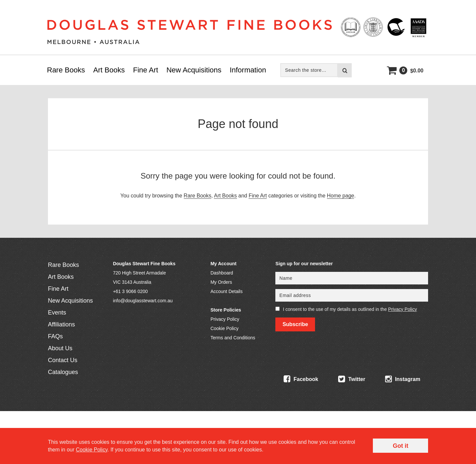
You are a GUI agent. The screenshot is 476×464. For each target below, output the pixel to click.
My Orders (221, 282)
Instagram (403, 379)
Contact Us (63, 360)
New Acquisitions (194, 70)
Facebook (301, 379)
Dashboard (222, 273)
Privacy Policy (225, 319)
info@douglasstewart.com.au (143, 301)
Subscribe (295, 324)
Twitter (352, 379)
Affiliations (61, 324)
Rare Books (66, 70)
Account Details (227, 291)
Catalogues (63, 372)
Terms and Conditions (233, 338)
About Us (60, 348)
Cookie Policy (225, 328)
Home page (341, 196)
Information (248, 70)
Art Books (109, 70)
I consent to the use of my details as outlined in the (350, 309)
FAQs (55, 336)
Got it (400, 446)
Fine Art (146, 70)
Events (57, 313)
